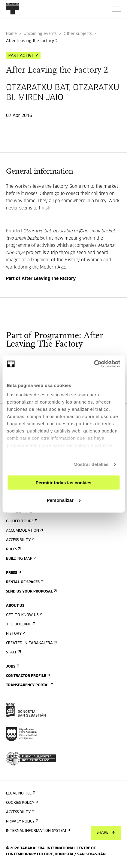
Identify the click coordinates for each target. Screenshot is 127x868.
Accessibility (20, 540)
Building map (21, 559)
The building (20, 624)
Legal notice (20, 793)
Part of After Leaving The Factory (41, 279)
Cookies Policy (21, 803)
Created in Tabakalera (31, 643)
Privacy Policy (22, 821)
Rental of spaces (24, 582)
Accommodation (24, 531)
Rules (13, 549)
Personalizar (64, 500)
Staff (13, 652)
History (15, 634)
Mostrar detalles (91, 464)
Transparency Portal (29, 685)
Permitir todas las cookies (64, 482)
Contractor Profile (27, 676)
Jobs (12, 667)
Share (106, 833)
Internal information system (37, 831)
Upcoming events (40, 34)
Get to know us (24, 615)
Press (13, 573)
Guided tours (21, 521)
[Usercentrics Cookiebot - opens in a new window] (94, 364)
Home (11, 34)
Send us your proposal (31, 591)
